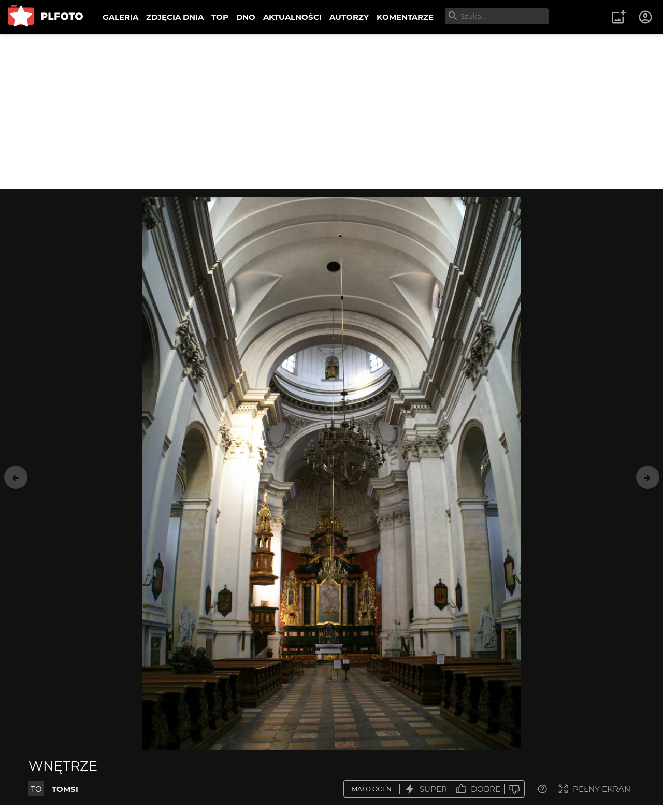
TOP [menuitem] (220, 17)
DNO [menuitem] (246, 17)
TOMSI (65, 789)
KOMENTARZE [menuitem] (405, 17)
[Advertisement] (331, 111)
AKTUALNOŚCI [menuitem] (292, 17)
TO (36, 789)
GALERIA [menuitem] (120, 17)
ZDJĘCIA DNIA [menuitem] (175, 17)
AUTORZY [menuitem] (349, 17)
